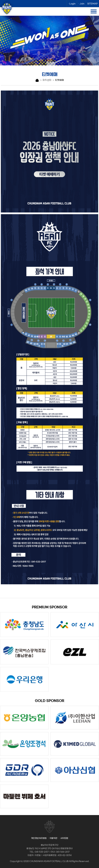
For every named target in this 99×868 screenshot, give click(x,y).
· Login (72, 4)
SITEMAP (92, 4)
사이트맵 (64, 838)
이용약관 (54, 838)
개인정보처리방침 (39, 838)
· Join (81, 4)
